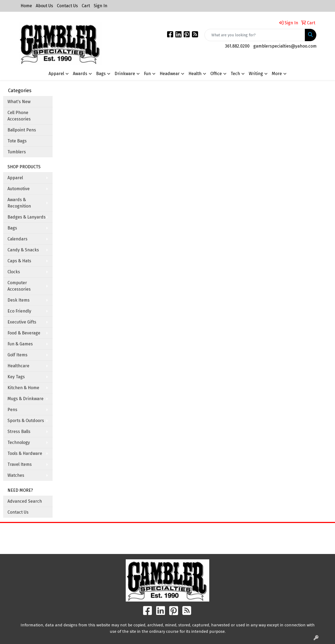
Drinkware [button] (125, 74)
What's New (19, 102)
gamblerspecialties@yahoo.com (285, 46)
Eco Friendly (19, 311)
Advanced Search (25, 501)
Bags (12, 228)
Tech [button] (235, 74)
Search (209, 531)
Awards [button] (80, 74)
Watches (16, 475)
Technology (19, 442)
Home (26, 6)
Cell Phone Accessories (19, 116)
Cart (86, 6)
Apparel (15, 178)
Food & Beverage (24, 333)
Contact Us (67, 6)
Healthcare (18, 366)
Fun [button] (147, 74)
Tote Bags (17, 141)
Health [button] (195, 74)
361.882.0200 (237, 46)
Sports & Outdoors (26, 421)
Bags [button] (101, 74)
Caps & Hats (19, 261)
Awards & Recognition (19, 203)
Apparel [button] (56, 74)
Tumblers (17, 152)
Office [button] (216, 74)
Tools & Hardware (25, 453)
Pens (12, 410)
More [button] (277, 74)
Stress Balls (19, 432)
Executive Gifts (22, 322)
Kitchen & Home (23, 388)
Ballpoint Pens (22, 130)
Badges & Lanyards (27, 217)
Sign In (100, 6)
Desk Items (19, 300)
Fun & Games (20, 344)
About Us (44, 6)
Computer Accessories (19, 286)
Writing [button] (256, 74)
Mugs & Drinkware (25, 399)
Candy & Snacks (23, 250)
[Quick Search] (255, 35)
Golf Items (17, 355)
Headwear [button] (170, 74)
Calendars (17, 239)
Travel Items (20, 464)
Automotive (19, 189)
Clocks (14, 272)
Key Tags (16, 377)
